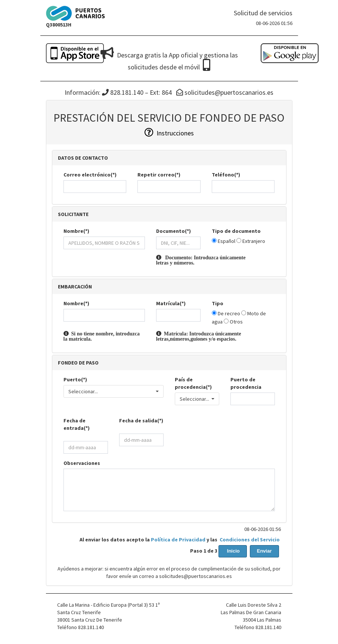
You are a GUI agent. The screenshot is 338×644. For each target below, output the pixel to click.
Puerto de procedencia (246, 383)
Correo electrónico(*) (90, 175)
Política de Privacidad (178, 540)
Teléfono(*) (226, 175)
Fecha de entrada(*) (77, 424)
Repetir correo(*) (159, 175)
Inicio (233, 551)
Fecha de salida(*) (141, 421)
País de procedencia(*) (193, 383)
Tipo (218, 303)
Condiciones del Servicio (250, 540)
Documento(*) (173, 231)
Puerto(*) (75, 379)
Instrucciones (169, 133)
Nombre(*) (76, 231)
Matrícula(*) (171, 303)
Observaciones (82, 463)
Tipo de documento (236, 231)
